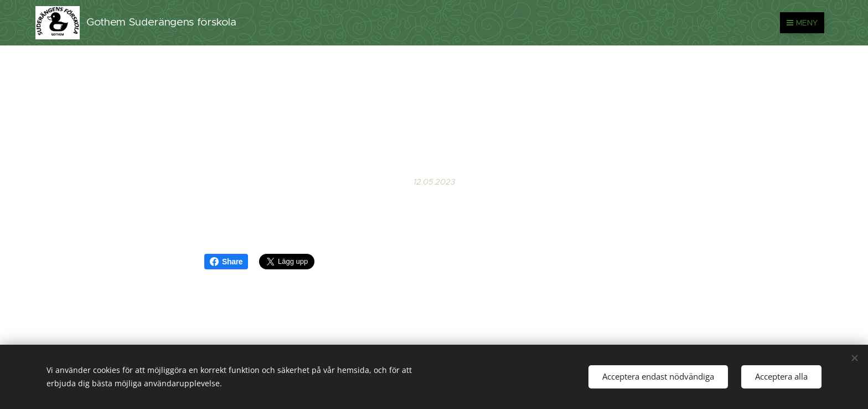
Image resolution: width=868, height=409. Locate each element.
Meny (802, 23)
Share (226, 262)
